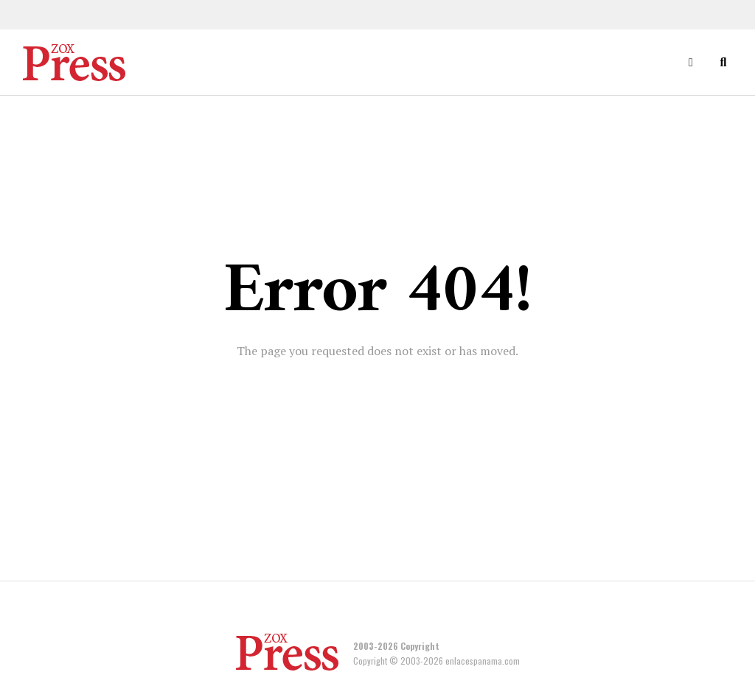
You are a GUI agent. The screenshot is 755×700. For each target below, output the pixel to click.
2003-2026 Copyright (396, 646)
